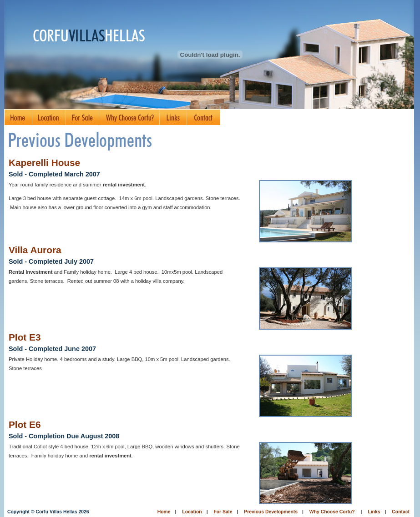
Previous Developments (271, 512)
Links (374, 512)
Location (192, 512)
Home (164, 512)
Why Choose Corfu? (332, 512)
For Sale (223, 512)
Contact (401, 512)
